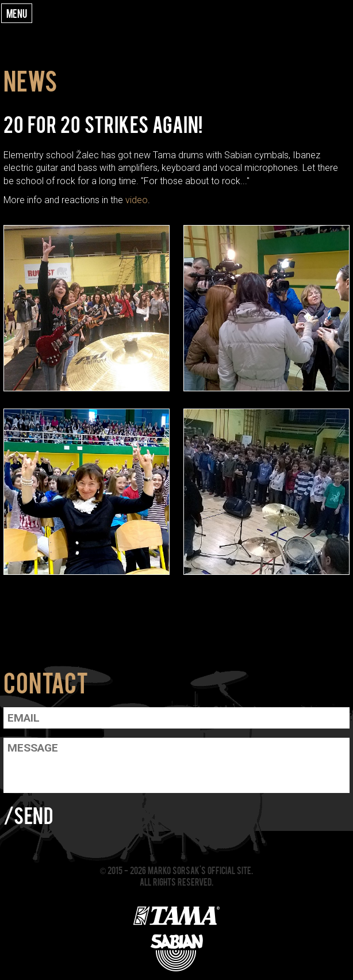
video (137, 200)
